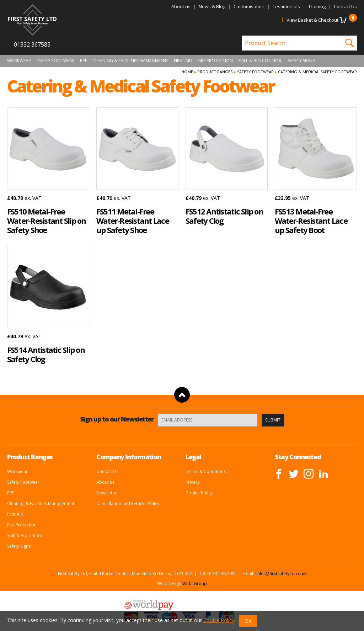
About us (181, 6)
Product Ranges (215, 72)
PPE (84, 61)
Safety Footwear (55, 61)
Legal (193, 457)
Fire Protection (215, 61)
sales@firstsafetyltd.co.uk (281, 574)
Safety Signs (301, 61)
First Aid (183, 61)
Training (317, 6)
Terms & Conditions (206, 471)
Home (187, 72)
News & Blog (212, 6)
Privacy (193, 482)
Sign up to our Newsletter (117, 419)
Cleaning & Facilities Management (130, 61)
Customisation (249, 6)
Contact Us (345, 6)
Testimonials (286, 6)
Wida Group (195, 584)
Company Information (129, 457)
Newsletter (107, 493)
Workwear (19, 61)
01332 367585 (32, 44)
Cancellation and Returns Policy (128, 503)
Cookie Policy (199, 493)
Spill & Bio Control (260, 61)
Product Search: (242, 36)
